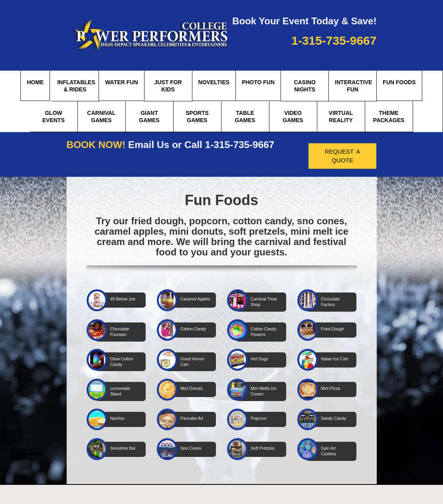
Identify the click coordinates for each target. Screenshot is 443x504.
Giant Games (149, 117)
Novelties (214, 82)
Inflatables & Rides (76, 86)
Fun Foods (399, 82)
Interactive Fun (353, 86)
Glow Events (53, 117)
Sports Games (197, 117)
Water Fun (121, 82)
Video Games (293, 117)
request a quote (343, 155)
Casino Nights (305, 86)
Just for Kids (168, 86)
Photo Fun (258, 82)
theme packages (389, 117)
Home (35, 82)
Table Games (245, 117)
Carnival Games (101, 117)
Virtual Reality (341, 117)
